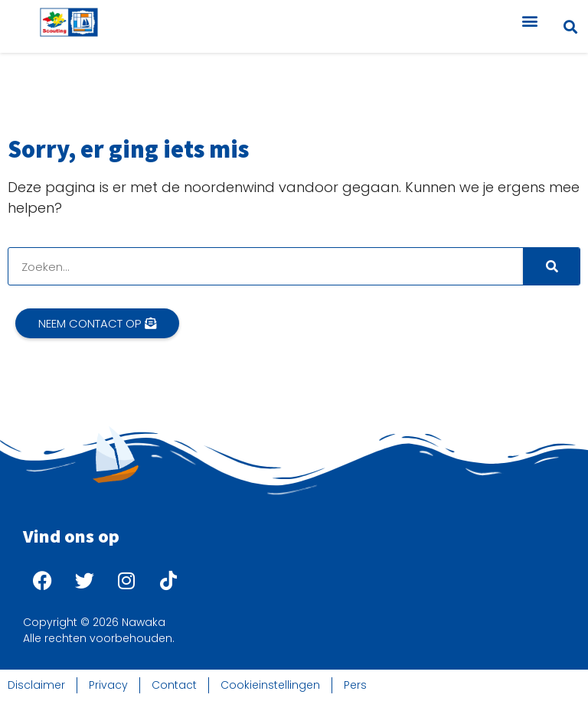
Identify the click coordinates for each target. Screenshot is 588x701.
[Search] (551, 266)
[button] (529, 20)
